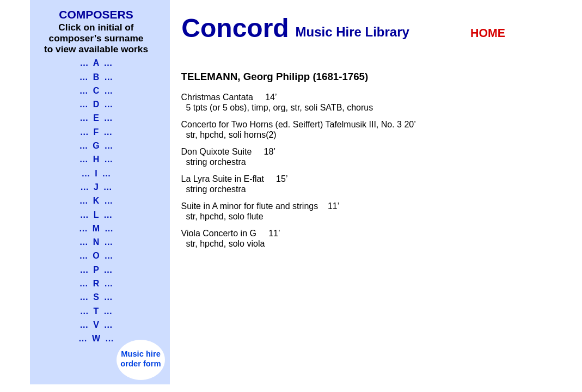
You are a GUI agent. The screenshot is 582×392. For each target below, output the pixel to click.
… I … (96, 173)
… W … (96, 338)
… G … (96, 146)
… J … (96, 187)
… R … (96, 283)
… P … (96, 270)
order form (140, 364)
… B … (96, 77)
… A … (96, 63)
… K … (96, 201)
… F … (96, 132)
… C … (96, 91)
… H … (96, 159)
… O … (96, 256)
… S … (96, 297)
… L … (96, 215)
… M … (96, 228)
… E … (96, 118)
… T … (96, 311)
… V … (96, 325)
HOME (488, 33)
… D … (96, 104)
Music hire (141, 354)
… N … (96, 242)
